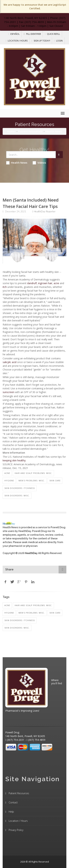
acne (56, 283)
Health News (17, 163)
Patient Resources (30, 131)
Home (11, 131)
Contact (13, 802)
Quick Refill (52, 34)
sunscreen (8, 392)
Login (58, 41)
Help (11, 812)
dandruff (32, 283)
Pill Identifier (32, 34)
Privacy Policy (16, 830)
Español (14, 34)
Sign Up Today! (41, 41)
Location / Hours (17, 41)
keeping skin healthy (14, 460)
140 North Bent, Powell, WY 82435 (26, 18)
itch (5, 287)
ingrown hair (45, 283)
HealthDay (31, 553)
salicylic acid (10, 362)
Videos (39, 163)
